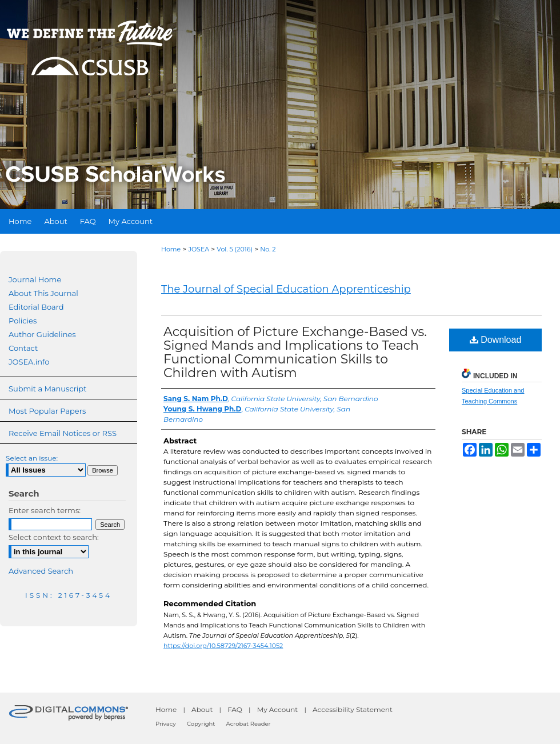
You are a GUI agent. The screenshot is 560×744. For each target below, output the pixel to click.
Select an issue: (32, 458)
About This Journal (43, 293)
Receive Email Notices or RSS (63, 433)
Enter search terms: (45, 510)
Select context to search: (54, 537)
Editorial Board (36, 307)
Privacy (166, 724)
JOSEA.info (29, 362)
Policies (23, 321)
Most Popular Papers (47, 411)
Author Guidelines (42, 334)
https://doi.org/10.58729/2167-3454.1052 (223, 646)
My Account (278, 709)
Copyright (201, 724)
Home (171, 249)
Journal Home (35, 279)
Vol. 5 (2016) (235, 249)
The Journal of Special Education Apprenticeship (286, 289)
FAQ (235, 709)
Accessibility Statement (353, 709)
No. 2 (268, 249)
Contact (23, 348)
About (202, 709)
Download (496, 340)
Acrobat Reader (249, 724)
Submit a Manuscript (47, 389)
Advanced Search (41, 571)
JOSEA (199, 249)
